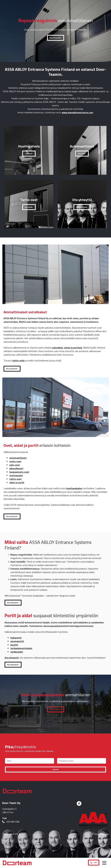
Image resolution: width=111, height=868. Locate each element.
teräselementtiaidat (21, 648)
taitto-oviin (18, 360)
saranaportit (17, 641)
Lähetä (56, 769)
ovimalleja (57, 348)
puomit (14, 645)
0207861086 (11, 822)
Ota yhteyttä (12, 658)
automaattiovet (18, 458)
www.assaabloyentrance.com (77, 112)
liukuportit (16, 638)
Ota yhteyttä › (56, 38)
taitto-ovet (15, 479)
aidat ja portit (17, 482)
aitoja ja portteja (73, 348)
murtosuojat (16, 475)
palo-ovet (15, 465)
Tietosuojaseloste (10, 834)
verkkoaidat (17, 652)
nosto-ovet (15, 461)
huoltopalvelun (74, 488)
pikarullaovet (16, 468)
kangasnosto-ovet (19, 472)
